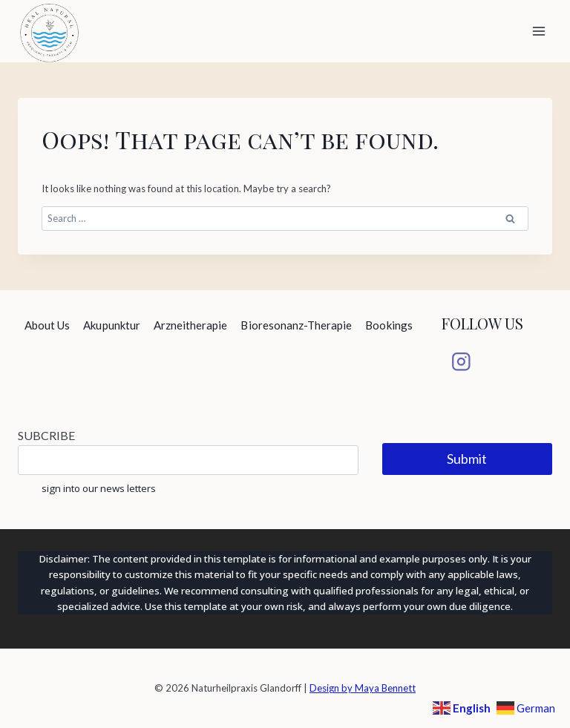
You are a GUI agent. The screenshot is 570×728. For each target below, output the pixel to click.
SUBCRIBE (46, 435)
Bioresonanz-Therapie (296, 325)
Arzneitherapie (191, 325)
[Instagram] (461, 362)
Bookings (389, 325)
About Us (47, 325)
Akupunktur (111, 325)
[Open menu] (538, 31)
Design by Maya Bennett (363, 688)
